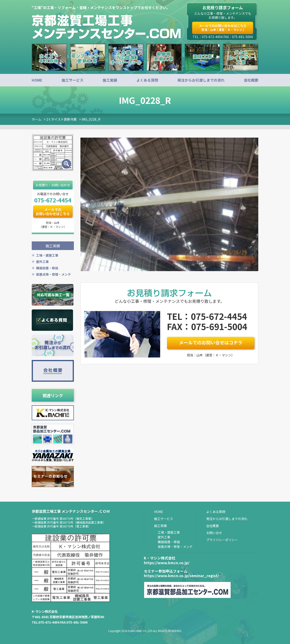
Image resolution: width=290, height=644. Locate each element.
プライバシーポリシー (222, 539)
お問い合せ (214, 532)
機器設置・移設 (47, 267)
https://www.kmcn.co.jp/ (167, 562)
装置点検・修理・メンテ (53, 274)
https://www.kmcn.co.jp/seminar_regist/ (181, 575)
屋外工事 (42, 261)
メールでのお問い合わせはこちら (223, 28)
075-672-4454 (53, 200)
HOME (37, 80)
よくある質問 (147, 80)
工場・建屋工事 (47, 255)
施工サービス (72, 80)
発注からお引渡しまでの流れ (201, 80)
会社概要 (251, 80)
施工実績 (110, 80)
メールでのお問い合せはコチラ (211, 342)
